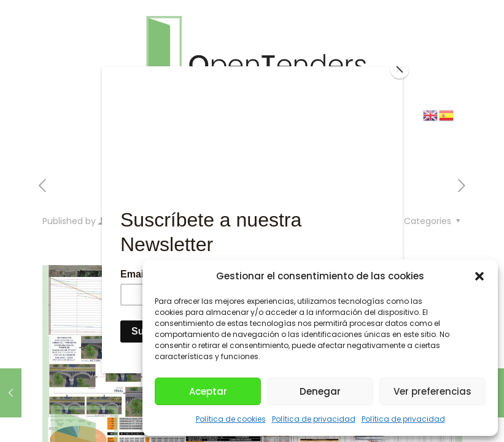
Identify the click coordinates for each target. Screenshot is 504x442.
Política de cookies (231, 419)
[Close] (400, 69)
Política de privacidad (314, 419)
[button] (479, 276)
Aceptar (208, 391)
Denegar (320, 391)
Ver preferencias (432, 391)
